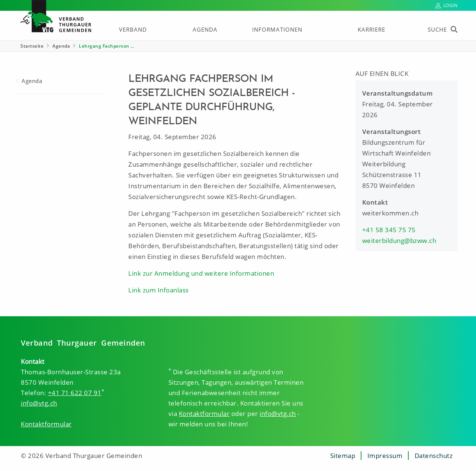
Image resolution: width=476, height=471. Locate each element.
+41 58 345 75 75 (389, 230)
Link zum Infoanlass (159, 290)
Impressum (385, 456)
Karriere (372, 29)
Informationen (277, 29)
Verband (133, 29)
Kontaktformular (46, 424)
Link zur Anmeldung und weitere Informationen (201, 273)
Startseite (32, 46)
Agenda (205, 29)
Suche (437, 29)
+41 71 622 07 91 (75, 393)
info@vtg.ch (39, 403)
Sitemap (343, 456)
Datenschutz (434, 456)
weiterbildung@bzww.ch (399, 241)
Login (451, 5)
